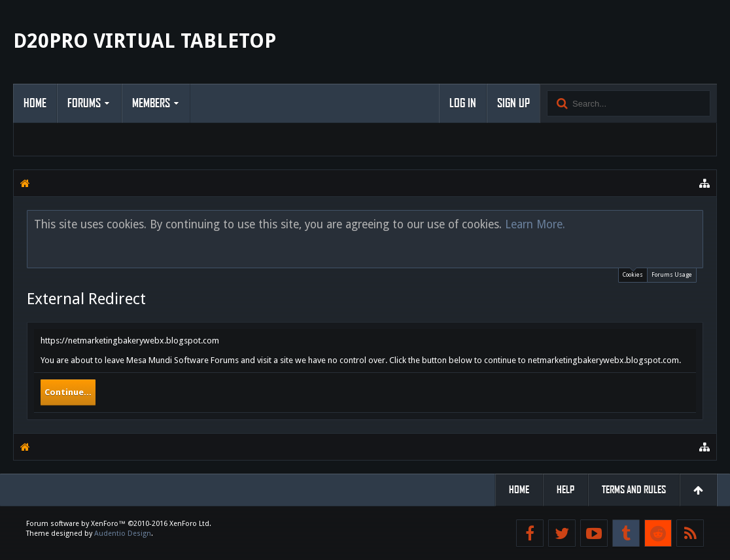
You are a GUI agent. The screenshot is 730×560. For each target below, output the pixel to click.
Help (565, 490)
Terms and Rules (634, 490)
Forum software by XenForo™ (119, 524)
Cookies (633, 273)
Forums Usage (672, 275)
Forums (84, 103)
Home (35, 103)
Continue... (68, 392)
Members (151, 103)
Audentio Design (123, 534)
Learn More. (535, 224)
